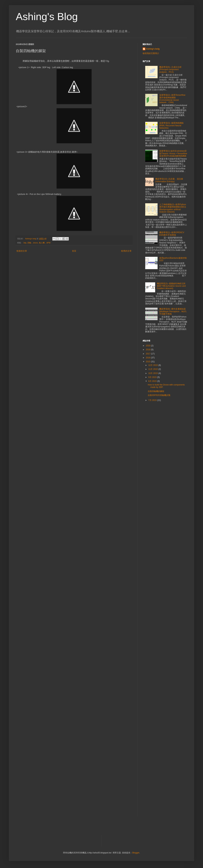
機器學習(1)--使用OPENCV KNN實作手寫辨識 (172, 234)
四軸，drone (33, 243)
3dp (25, 243)
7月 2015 (153, 400)
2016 (148, 358)
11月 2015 (153, 369)
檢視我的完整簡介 (151, 53)
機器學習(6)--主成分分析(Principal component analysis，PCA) (171, 70)
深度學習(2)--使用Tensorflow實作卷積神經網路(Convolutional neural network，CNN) (172, 99)
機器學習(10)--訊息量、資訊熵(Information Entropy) (169, 180)
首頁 (74, 251)
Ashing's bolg (153, 49)
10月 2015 (153, 373)
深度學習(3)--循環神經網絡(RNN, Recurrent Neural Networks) (172, 125)
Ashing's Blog (47, 17)
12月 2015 (153, 365)
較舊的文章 (126, 251)
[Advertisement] (168, 430)
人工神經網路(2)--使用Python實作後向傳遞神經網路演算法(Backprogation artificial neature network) (173, 208)
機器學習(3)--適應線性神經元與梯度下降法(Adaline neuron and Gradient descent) (171, 286)
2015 (148, 362)
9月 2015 (153, 377)
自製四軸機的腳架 (156, 391)
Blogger (136, 853)
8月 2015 (153, 381)
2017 (148, 354)
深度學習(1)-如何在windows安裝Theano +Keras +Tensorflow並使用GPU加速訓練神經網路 (173, 153)
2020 (148, 346)
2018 (148, 350)
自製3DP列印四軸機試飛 (159, 395)
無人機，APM (45, 243)
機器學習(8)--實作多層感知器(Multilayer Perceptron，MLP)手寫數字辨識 (173, 311)
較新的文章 (22, 251)
